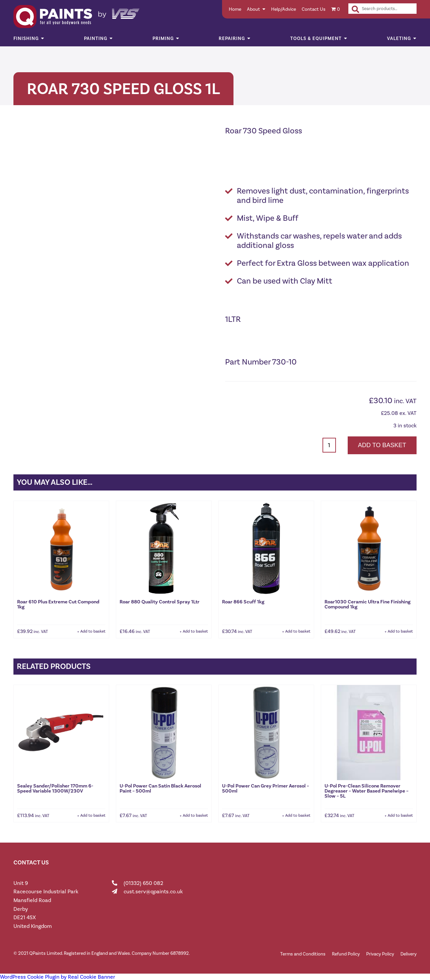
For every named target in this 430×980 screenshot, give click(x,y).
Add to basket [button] (93, 631)
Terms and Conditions (303, 954)
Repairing (232, 38)
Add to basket (382, 445)
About (253, 9)
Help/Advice (284, 9)
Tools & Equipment (316, 38)
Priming (163, 38)
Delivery (408, 954)
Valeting (399, 38)
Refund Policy (346, 954)
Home (235, 9)
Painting (96, 38)
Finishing (26, 38)
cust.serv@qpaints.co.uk (153, 891)
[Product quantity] (329, 445)
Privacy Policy (380, 954)
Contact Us (314, 9)
